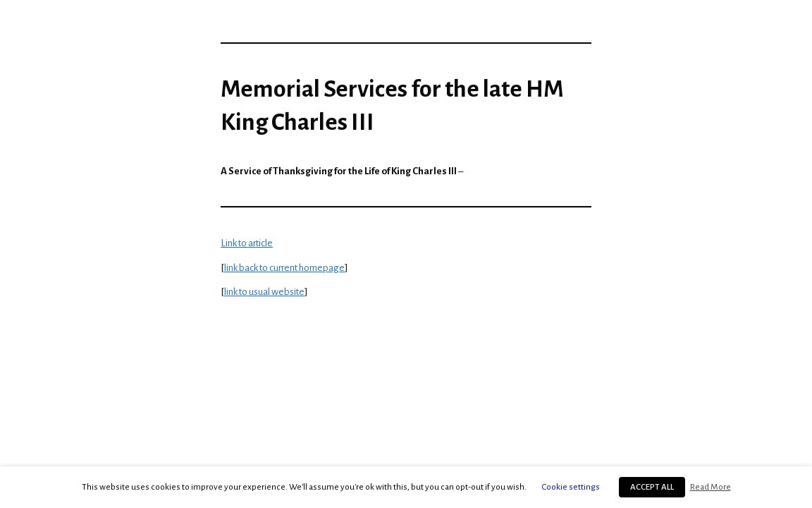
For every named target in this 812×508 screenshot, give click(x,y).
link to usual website (264, 292)
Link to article (247, 243)
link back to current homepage (284, 268)
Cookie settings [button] (571, 487)
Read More (710, 487)
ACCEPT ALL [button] (652, 487)
